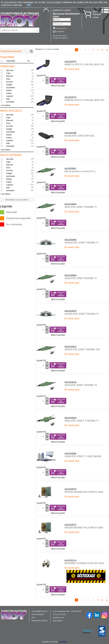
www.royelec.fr (58, 621)
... (89, 50)
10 (93, 50)
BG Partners (63, 642)
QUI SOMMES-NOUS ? (40, 611)
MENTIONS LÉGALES (39, 621)
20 (98, 50)
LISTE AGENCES (38, 614)
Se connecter (59, 32)
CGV (33, 618)
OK (29, 5)
